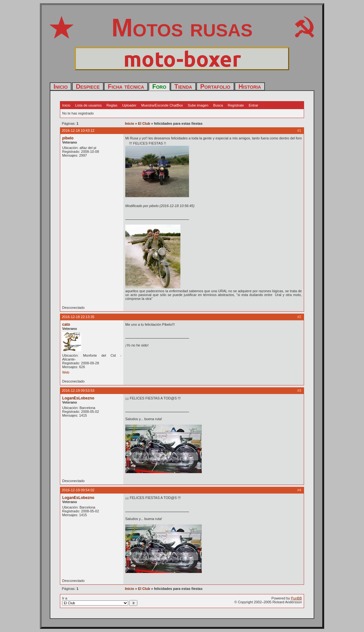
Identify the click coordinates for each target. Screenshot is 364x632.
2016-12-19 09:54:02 (78, 490)
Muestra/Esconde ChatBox (162, 105)
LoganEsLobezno (78, 398)
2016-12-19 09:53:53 (78, 390)
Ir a (100, 601)
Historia (250, 86)
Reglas (112, 105)
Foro (159, 86)
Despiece (88, 86)
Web (66, 372)
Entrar (253, 105)
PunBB (296, 598)
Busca (218, 105)
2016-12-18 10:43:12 (78, 130)
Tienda (183, 86)
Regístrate (236, 105)
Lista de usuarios (88, 105)
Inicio (61, 86)
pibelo (68, 138)
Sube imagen (198, 105)
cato (66, 324)
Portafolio (215, 86)
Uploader (129, 105)
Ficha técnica (126, 86)
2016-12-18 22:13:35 (78, 317)
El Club (144, 123)
